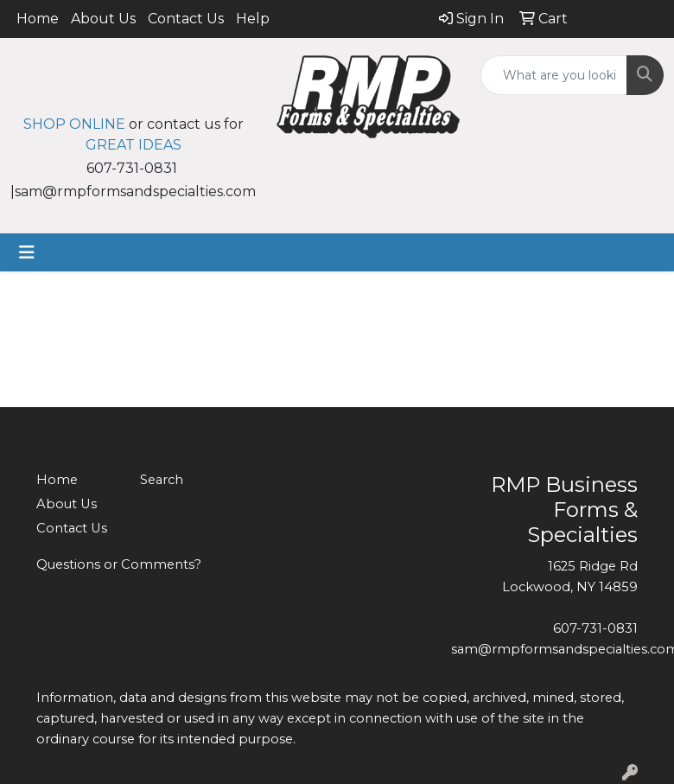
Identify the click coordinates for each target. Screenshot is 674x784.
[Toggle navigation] (27, 252)
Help (253, 19)
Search (162, 480)
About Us (103, 19)
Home (38, 19)
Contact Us (186, 19)
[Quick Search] (554, 75)
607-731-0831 (595, 628)
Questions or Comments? (119, 564)
